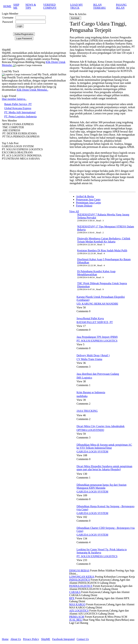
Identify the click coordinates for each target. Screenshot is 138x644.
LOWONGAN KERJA (82, 577)
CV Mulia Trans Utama (89, 359)
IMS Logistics (84, 378)
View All (74, 211)
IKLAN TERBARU (100, 6)
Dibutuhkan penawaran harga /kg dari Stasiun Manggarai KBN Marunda (102, 486)
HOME (7, 6)
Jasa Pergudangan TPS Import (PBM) (97, 337)
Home (5, 639)
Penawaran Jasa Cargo (88, 199)
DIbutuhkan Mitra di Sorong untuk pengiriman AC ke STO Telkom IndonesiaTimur (104, 446)
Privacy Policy (31, 639)
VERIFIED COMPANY (50, 6)
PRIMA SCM (77, 617)
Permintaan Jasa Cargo (88, 203)
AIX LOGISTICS (79, 611)
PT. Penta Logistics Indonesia (20, 116)
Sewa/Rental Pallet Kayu (90, 318)
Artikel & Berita (85, 196)
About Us (16, 639)
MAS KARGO (77, 604)
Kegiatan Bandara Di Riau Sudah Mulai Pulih (102, 250)
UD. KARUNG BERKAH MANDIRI (97, 304)
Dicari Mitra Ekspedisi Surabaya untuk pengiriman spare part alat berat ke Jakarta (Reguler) (104, 468)
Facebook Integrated (63, 639)
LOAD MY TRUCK (77, 6)
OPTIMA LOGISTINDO (90, 430)
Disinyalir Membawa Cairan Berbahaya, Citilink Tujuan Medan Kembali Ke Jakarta (104, 240)
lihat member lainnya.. (14, 99)
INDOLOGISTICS (79, 580)
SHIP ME (16, 6)
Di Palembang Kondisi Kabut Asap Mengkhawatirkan (96, 273)
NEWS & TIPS (31, 6)
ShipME (46, 639)
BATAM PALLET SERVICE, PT (95, 322)
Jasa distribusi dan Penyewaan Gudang (98, 374)
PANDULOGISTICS (81, 586)
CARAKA (75, 592)
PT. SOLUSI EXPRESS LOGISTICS (97, 341)
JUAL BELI (76, 620)
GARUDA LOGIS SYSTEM (92, 452)
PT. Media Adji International (20, 112)
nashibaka (82, 396)
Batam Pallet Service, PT (18, 104)
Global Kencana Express (18, 108)
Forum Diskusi (84, 206)
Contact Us (83, 639)
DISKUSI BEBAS (79, 570)
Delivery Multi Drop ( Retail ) (93, 355)
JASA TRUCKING (87, 411)
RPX (72, 598)
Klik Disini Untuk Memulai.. (32, 90)
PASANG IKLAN (121, 6)
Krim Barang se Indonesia (91, 392)
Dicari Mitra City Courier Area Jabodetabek (101, 426)
